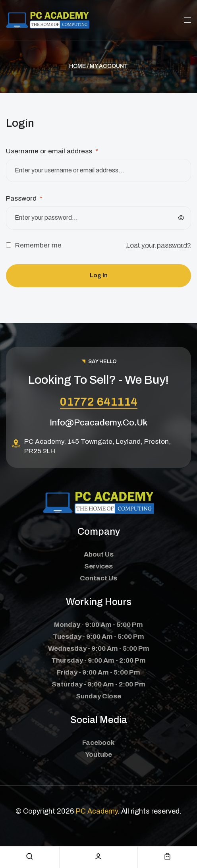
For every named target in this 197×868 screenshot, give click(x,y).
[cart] (167, 856)
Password (24, 198)
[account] (98, 856)
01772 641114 (99, 402)
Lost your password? (159, 245)
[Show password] (181, 218)
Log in (99, 275)
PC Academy (97, 811)
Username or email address (52, 151)
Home (77, 66)
